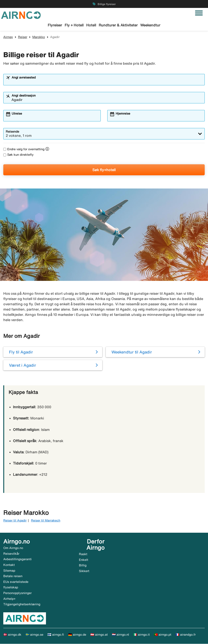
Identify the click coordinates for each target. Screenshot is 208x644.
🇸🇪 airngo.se (34, 635)
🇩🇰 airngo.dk (12, 635)
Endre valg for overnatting (24, 149)
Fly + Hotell (74, 25)
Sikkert (84, 571)
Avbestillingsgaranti (17, 559)
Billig (83, 566)
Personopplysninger (17, 593)
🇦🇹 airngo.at (99, 635)
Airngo (8, 37)
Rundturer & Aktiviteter (118, 25)
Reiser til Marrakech (46, 521)
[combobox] (107, 82)
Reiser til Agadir (15, 521)
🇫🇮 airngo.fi (56, 635)
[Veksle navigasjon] (199, 13)
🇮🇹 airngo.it (141, 635)
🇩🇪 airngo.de (77, 635)
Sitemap (9, 571)
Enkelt (84, 560)
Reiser (23, 37)
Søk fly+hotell (104, 170)
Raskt (83, 554)
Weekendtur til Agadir (132, 352)
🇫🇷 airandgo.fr (186, 635)
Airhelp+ (9, 599)
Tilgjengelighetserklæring (22, 604)
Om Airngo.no (13, 548)
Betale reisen (13, 576)
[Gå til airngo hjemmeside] (21, 15)
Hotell (91, 25)
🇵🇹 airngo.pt (163, 635)
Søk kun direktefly (18, 155)
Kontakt (9, 565)
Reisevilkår (11, 554)
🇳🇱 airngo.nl (120, 635)
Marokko (39, 37)
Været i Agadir (23, 365)
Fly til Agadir (21, 352)
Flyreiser (55, 25)
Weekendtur (150, 25)
